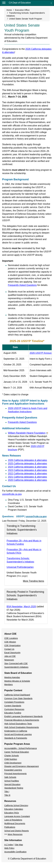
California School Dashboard (17, 695)
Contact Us (9, 649)
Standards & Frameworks (16, 738)
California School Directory (16, 805)
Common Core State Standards (18, 698)
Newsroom (9, 660)
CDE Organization (12, 645)
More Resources (15, 834)
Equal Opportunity (12, 653)
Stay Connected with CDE (16, 663)
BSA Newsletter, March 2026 (21, 607)
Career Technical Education (17, 752)
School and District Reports (17, 831)
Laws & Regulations (13, 820)
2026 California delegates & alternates (27, 460)
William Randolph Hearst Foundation (28, 433)
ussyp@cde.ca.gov (12, 494)
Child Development (13, 763)
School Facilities (12, 781)
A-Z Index (9, 845)
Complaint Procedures (14, 702)
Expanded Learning (13, 770)
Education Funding (13, 713)
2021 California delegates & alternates (27, 477)
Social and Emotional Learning (18, 734)
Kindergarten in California (16, 731)
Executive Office (22, 10)
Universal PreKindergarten (20, 567)
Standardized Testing (14, 788)
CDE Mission (10, 642)
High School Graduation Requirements (22, 727)
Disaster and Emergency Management (22, 766)
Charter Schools (12, 756)
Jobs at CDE (10, 656)
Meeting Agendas (12, 677)
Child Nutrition (11, 759)
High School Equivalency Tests (18, 724)
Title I (7, 792)
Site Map (19, 845)
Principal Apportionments (15, 774)
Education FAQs (12, 813)
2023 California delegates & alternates (27, 470)
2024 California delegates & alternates (27, 467)
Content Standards (13, 706)
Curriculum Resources (14, 709)
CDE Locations (11, 638)
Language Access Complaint (17, 816)
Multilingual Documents (15, 823)
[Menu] (4, 3)
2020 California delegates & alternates (27, 480)
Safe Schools (10, 777)
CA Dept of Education (20, 3)
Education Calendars (14, 809)
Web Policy (9, 848)
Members (8, 685)
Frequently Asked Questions (22, 285)
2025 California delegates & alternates (27, 464)
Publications (10, 827)
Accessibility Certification (15, 852)
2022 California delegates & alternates (27, 474)
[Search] (51, 3)
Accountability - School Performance (21, 748)
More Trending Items (33, 581)
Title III (7, 795)
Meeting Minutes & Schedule (17, 681)
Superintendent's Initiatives (16, 667)
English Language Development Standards (23, 716)
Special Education (12, 784)
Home (9, 10)
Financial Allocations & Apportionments (22, 720)
